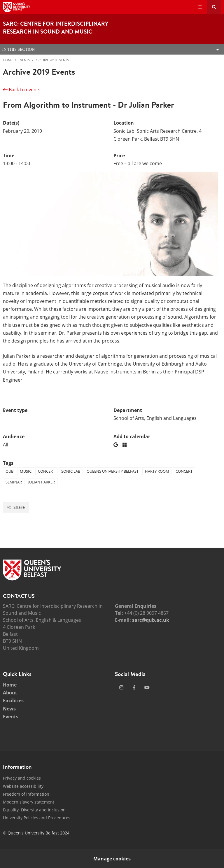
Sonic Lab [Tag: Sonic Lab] (71, 471)
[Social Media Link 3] (147, 687)
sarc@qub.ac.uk (151, 620)
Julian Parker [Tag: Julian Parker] (42, 482)
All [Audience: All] (6, 445)
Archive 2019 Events (52, 60)
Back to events (22, 90)
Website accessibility (23, 786)
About (10, 693)
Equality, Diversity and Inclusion (34, 810)
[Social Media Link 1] (121, 687)
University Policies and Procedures (37, 818)
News (9, 709)
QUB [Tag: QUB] (9, 471)
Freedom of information (26, 794)
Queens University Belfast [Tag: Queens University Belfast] (113, 471)
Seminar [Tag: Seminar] (14, 482)
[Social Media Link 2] (134, 687)
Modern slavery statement (29, 802)
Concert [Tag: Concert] (46, 471)
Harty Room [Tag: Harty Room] (157, 471)
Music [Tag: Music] (26, 471)
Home (8, 60)
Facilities (13, 701)
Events (24, 60)
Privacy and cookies (22, 778)
